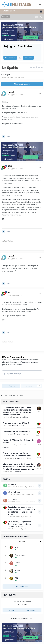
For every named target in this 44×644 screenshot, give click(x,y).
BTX (10, 166)
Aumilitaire (9, 11)
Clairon (17, 562)
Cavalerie (21, 77)
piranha (17, 570)
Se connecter (10, 58)
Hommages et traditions (20, 417)
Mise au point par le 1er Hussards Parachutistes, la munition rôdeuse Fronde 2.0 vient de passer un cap (19, 466)
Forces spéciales (18, 425)
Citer (9, 136)
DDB (16, 578)
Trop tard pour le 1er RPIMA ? (16, 423)
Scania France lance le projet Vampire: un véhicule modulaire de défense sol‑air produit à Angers (22, 511)
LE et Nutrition (14, 492)
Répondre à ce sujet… (13, 374)
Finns (10, 494)
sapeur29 (12, 484)
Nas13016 (12, 499)
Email (12, 610)
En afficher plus (22, 586)
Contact (25, 618)
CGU (31, 618)
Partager (11, 386)
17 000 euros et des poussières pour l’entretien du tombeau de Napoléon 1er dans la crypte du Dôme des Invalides (17, 411)
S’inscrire (28, 58)
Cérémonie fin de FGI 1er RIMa (16, 432)
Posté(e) (15, 95)
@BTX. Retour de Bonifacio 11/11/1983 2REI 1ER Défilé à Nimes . (18, 454)
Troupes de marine (21, 434)
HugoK (7, 74)
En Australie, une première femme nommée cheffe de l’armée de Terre (20, 524)
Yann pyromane (21, 555)
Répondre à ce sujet (22, 84)
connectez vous (29, 362)
